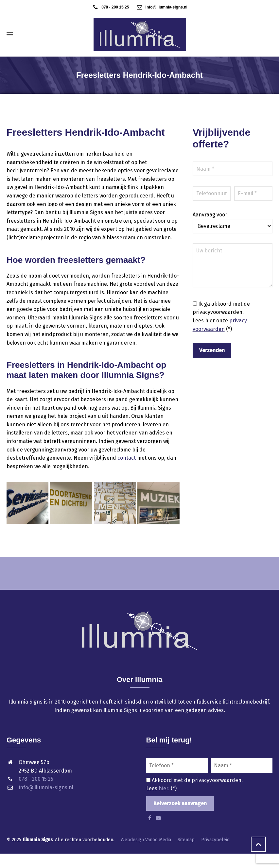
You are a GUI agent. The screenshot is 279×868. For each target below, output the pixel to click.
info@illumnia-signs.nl (158, 7)
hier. (165, 788)
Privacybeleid (215, 840)
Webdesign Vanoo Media (146, 840)
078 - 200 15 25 (110, 7)
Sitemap (186, 840)
